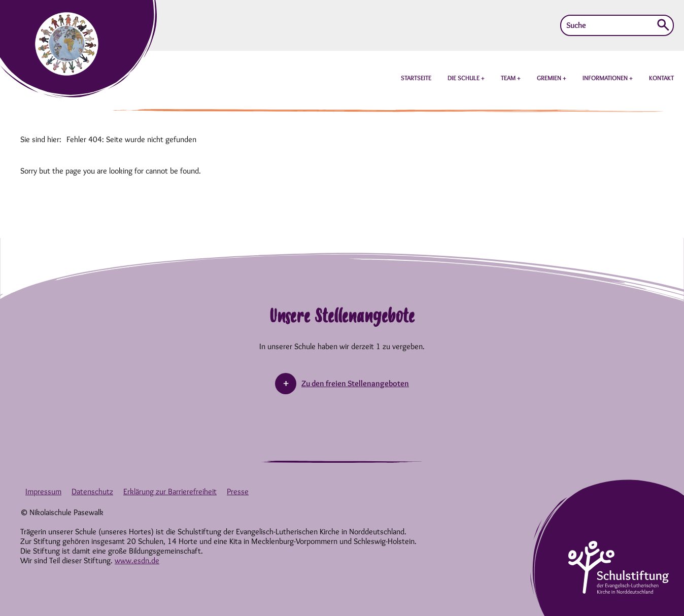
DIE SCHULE (464, 78)
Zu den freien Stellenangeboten (355, 383)
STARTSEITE (416, 78)
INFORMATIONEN (606, 78)
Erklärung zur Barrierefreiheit (170, 491)
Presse (238, 491)
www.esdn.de (137, 560)
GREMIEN (550, 78)
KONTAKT (661, 78)
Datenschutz (92, 491)
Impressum (43, 491)
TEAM (509, 78)
